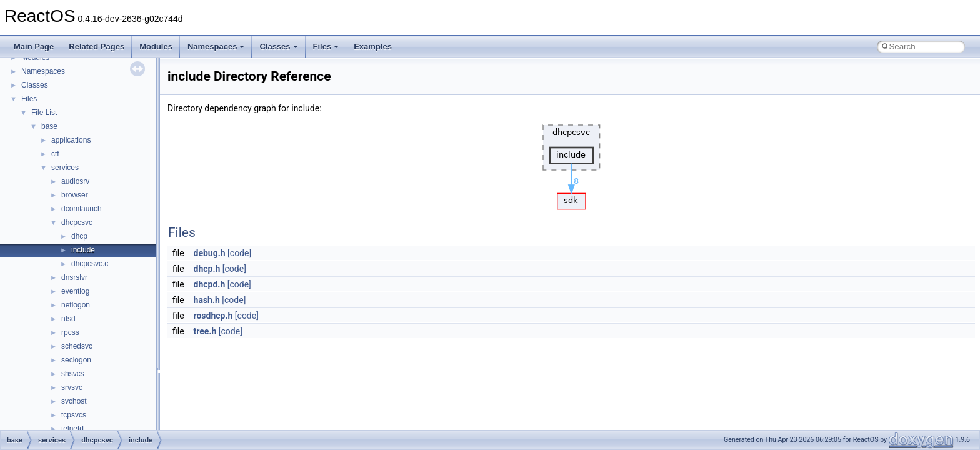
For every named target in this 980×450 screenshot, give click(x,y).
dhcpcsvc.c (90, 264)
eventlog (75, 291)
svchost (74, 401)
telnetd (72, 429)
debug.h (210, 253)
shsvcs (73, 374)
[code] (239, 253)
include (83, 250)
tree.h (205, 331)
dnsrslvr (74, 277)
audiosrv (75, 181)
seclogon (76, 360)
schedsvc (77, 346)
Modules (156, 47)
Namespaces (216, 47)
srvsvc (72, 387)
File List (44, 112)
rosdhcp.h (213, 316)
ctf (55, 154)
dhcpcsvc (77, 222)
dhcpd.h (210, 284)
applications (71, 140)
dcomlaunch (82, 209)
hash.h (207, 300)
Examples (373, 47)
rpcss (70, 332)
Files (326, 47)
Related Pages (97, 47)
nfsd (68, 319)
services (65, 167)
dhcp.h (207, 269)
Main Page (34, 47)
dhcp (79, 236)
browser (75, 195)
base (49, 126)
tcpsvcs (74, 415)
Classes (278, 47)
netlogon (76, 305)
